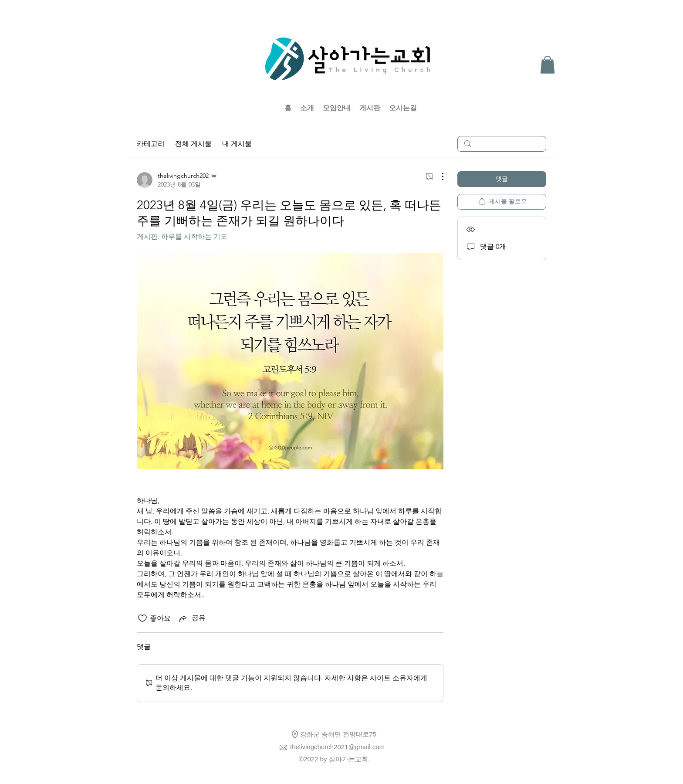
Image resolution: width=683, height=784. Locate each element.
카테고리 (151, 144)
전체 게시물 (193, 144)
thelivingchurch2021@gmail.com (337, 747)
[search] (502, 144)
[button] (548, 65)
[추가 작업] (438, 176)
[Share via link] (192, 618)
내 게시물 (237, 144)
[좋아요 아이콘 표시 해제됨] (142, 618)
